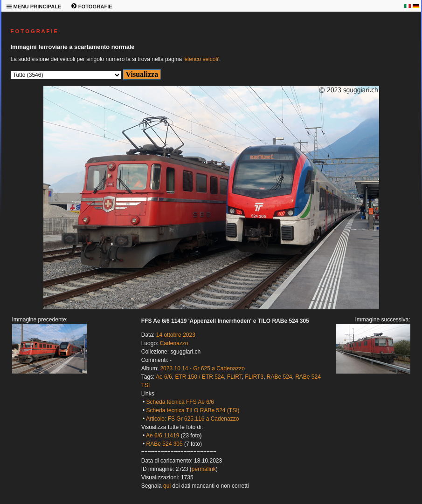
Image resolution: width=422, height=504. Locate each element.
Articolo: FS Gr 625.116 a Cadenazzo (192, 419)
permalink (204, 469)
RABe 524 (280, 377)
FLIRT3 (254, 377)
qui (167, 486)
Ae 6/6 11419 (163, 436)
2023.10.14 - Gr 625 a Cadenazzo (202, 368)
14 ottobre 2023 (176, 335)
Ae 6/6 (164, 377)
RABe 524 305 (165, 444)
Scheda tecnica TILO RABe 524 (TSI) (193, 410)
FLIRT (235, 377)
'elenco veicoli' (201, 59)
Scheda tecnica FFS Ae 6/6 (180, 402)
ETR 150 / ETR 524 (199, 377)
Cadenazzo (174, 343)
